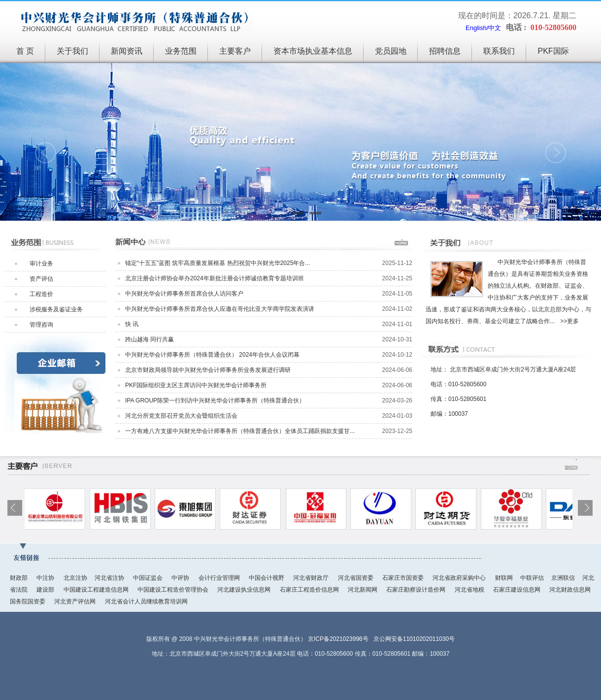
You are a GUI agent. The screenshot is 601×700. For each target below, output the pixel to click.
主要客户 (235, 51)
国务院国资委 (28, 601)
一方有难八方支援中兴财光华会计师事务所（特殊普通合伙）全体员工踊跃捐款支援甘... (240, 431)
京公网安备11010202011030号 (414, 639)
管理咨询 (41, 325)
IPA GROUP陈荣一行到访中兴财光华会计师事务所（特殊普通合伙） (215, 400)
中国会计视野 (267, 578)
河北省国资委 (356, 578)
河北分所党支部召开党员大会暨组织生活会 (181, 416)
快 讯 (132, 324)
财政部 (19, 578)
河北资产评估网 (76, 601)
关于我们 (72, 51)
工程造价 (41, 294)
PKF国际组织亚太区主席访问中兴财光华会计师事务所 (196, 385)
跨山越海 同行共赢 (150, 339)
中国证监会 (149, 578)
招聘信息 (445, 51)
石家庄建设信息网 (518, 590)
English (476, 28)
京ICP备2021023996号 (338, 639)
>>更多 (569, 321)
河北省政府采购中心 (460, 578)
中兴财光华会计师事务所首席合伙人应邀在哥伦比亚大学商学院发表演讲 (220, 309)
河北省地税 (470, 590)
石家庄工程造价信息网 (310, 590)
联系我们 (499, 51)
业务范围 (181, 51)
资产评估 (41, 279)
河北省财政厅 (312, 578)
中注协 (46, 578)
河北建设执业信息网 (245, 590)
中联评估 (532, 578)
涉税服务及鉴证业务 (56, 309)
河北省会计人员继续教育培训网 (146, 601)
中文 (495, 28)
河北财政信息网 (570, 590)
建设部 (46, 590)
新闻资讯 (127, 51)
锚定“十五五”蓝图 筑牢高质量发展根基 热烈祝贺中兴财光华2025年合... (217, 263)
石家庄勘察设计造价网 (417, 590)
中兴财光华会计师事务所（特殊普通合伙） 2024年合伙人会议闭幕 (212, 355)
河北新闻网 (363, 590)
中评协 (181, 578)
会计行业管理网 (220, 578)
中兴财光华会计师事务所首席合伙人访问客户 (184, 294)
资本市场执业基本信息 (313, 51)
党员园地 (391, 51)
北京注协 (75, 578)
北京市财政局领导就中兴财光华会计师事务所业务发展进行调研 (208, 370)
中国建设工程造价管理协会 (174, 590)
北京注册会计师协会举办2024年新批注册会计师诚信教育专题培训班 (215, 278)
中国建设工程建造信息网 (97, 590)
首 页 (25, 51)
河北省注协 (110, 578)
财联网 (504, 578)
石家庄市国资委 (404, 578)
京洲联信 (563, 578)
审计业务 (41, 264)
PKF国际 (553, 51)
